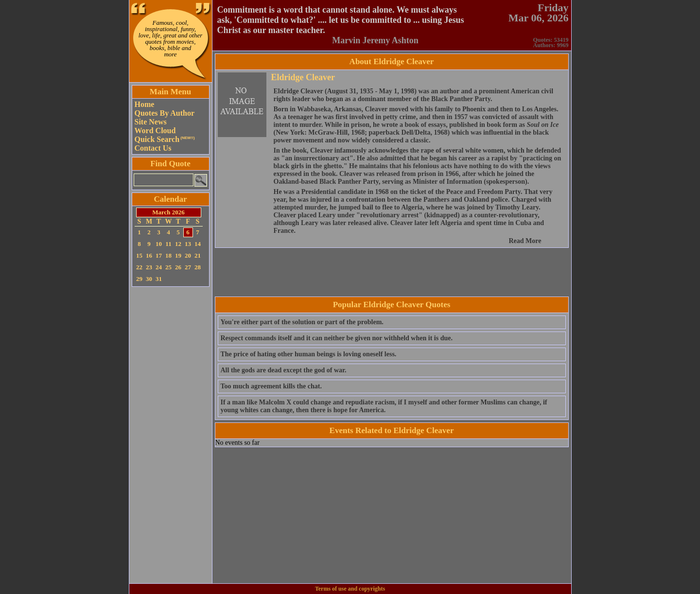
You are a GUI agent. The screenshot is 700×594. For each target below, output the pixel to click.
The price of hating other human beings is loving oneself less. (309, 354)
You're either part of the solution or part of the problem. (302, 322)
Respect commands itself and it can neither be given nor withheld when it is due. (337, 338)
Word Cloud (155, 131)
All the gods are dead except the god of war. (284, 370)
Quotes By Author (165, 113)
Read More (525, 241)
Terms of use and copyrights (350, 589)
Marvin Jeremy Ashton (375, 40)
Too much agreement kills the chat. (271, 386)
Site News (151, 122)
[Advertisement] (171, 435)
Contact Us (153, 148)
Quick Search (165, 139)
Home (145, 104)
